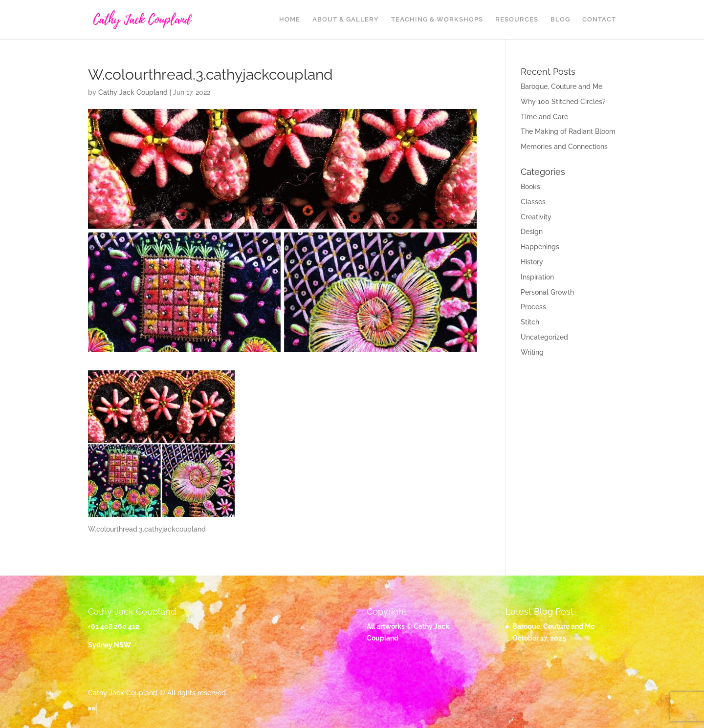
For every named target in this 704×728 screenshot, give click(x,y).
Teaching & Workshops (437, 20)
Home (290, 20)
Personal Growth (547, 292)
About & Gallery (346, 20)
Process (533, 307)
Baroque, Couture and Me (561, 86)
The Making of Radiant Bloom (568, 131)
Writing (532, 352)
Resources (517, 20)
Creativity (536, 217)
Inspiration (537, 277)
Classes (533, 202)
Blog (560, 20)
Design (532, 232)
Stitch (530, 322)
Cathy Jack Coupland (133, 92)
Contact (599, 20)
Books (530, 187)
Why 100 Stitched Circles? (563, 102)
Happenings (540, 247)
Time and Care (544, 117)
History (532, 262)
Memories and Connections (564, 147)
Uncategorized (544, 337)
